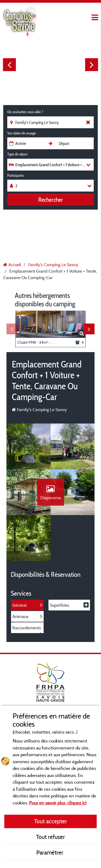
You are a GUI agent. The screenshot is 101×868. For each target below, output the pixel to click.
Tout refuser (50, 837)
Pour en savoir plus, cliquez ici (58, 803)
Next (92, 65)
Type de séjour (18, 154)
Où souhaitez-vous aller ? (25, 112)
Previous (9, 65)
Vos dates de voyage (22, 133)
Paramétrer (50, 852)
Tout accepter (51, 821)
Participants (15, 175)
